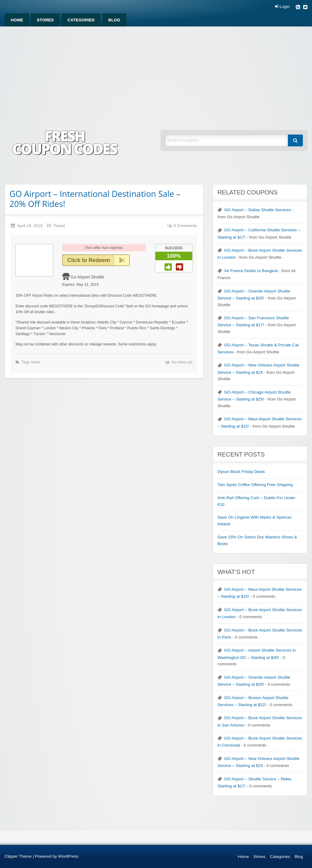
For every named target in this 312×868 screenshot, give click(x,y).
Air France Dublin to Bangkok (251, 271)
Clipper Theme (18, 856)
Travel (59, 226)
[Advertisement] (156, 72)
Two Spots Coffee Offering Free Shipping (255, 485)
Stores (45, 20)
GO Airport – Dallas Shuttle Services (258, 210)
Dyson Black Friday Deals (241, 472)
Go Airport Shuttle (88, 277)
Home (17, 20)
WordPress (68, 856)
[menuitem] (17, 20)
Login (282, 7)
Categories (81, 20)
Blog (114, 20)
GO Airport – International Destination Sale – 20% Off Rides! (95, 199)
